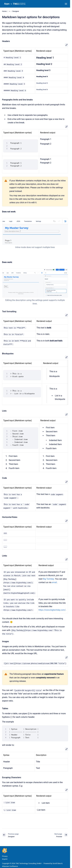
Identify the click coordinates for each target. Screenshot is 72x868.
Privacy (5, 856)
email (54, 582)
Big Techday (48, 579)
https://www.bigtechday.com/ (52, 610)
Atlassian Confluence (10, 866)
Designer (16, 11)
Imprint (5, 859)
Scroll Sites (57, 863)
